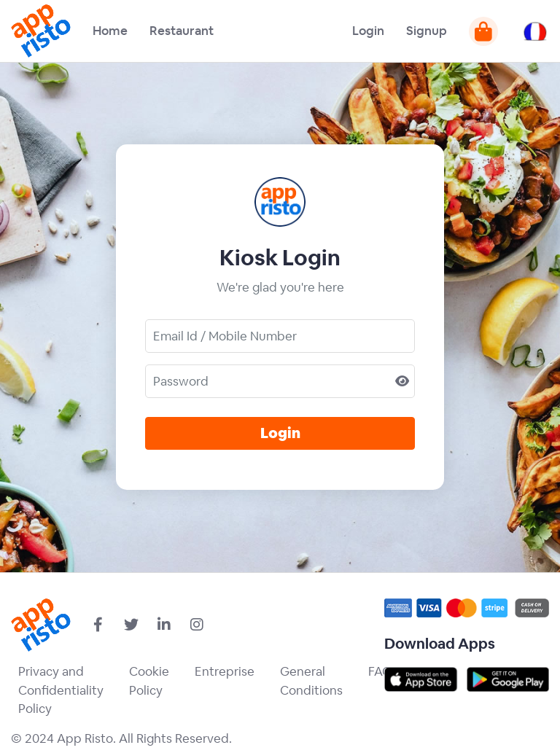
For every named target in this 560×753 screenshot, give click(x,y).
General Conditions (311, 681)
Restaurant (182, 31)
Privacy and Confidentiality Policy (61, 690)
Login (368, 31)
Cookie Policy (149, 681)
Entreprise (225, 671)
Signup (427, 31)
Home (110, 31)
